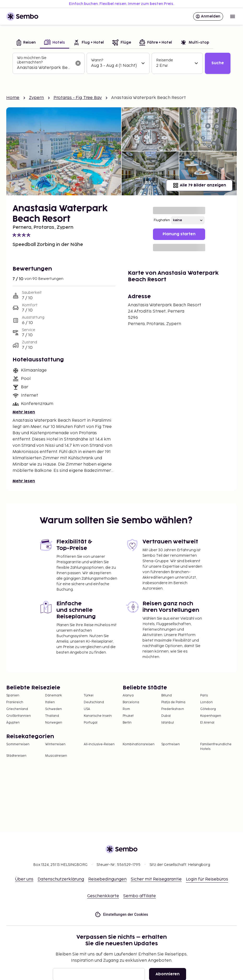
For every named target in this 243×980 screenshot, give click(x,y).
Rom (126, 709)
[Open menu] (233, 16)
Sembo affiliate (140, 896)
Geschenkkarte (103, 896)
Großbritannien (19, 716)
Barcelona (131, 702)
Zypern (37, 98)
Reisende (165, 60)
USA (87, 709)
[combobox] (44, 68)
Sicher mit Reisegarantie (156, 879)
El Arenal (207, 723)
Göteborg (208, 709)
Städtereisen (16, 756)
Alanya (128, 696)
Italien (50, 702)
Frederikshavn (173, 709)
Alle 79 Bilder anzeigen (199, 185)
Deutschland (94, 702)
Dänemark (54, 696)
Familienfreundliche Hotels (216, 747)
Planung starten (179, 234)
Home (13, 98)
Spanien (13, 696)
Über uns (24, 879)
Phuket (128, 716)
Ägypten (13, 723)
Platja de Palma (173, 702)
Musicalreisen (56, 756)
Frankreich (15, 702)
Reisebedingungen (107, 879)
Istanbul (168, 723)
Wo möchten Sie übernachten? (32, 60)
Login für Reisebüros (207, 879)
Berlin (127, 723)
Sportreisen (171, 744)
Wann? (97, 60)
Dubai (166, 716)
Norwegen (54, 723)
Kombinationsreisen (139, 744)
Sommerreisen (18, 744)
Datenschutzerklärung (61, 879)
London (206, 702)
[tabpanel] (121, 63)
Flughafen (162, 220)
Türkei (89, 696)
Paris (204, 696)
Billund (167, 696)
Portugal (91, 723)
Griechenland (17, 709)
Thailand (52, 716)
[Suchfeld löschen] (78, 63)
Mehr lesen (24, 412)
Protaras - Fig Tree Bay (78, 98)
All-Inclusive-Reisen (99, 744)
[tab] (26, 43)
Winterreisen (55, 744)
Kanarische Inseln (98, 716)
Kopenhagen (211, 716)
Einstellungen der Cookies (121, 915)
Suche (218, 63)
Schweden (54, 709)
